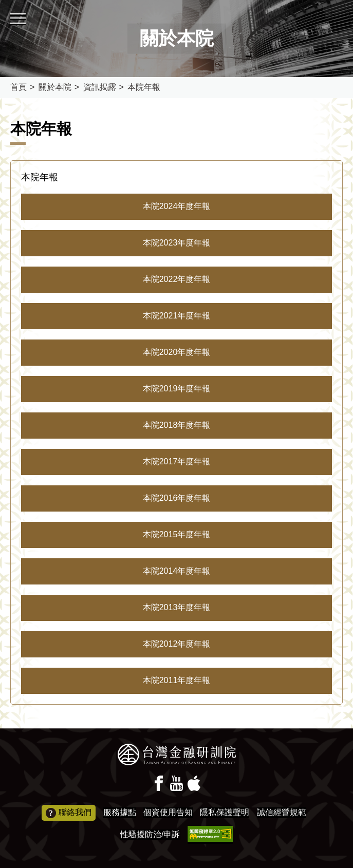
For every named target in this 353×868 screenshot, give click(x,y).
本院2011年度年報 (177, 680)
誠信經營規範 (282, 812)
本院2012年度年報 (177, 644)
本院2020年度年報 (177, 352)
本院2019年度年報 (177, 389)
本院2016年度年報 (177, 498)
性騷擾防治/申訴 (150, 834)
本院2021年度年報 (177, 316)
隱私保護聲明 (225, 812)
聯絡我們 (69, 813)
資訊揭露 (100, 87)
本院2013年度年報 (177, 607)
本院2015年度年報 (177, 534)
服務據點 (120, 812)
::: (3, 4)
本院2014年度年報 (177, 571)
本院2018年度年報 (177, 425)
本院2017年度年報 (177, 461)
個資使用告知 (168, 812)
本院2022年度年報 (177, 279)
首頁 (18, 87)
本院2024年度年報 (177, 206)
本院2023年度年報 (177, 243)
